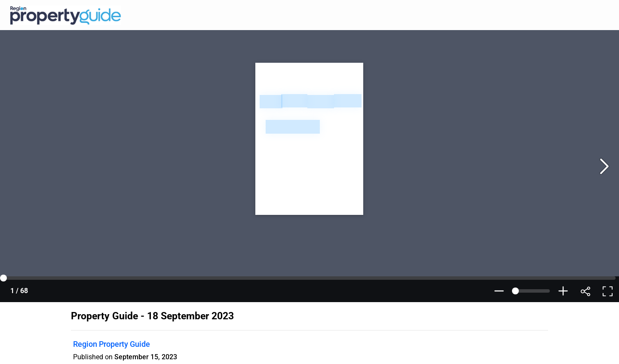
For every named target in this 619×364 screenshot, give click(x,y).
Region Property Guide (112, 344)
